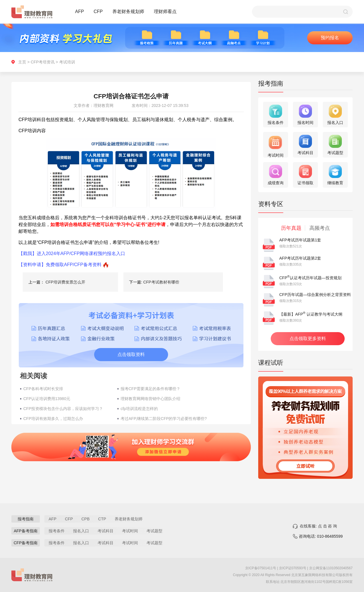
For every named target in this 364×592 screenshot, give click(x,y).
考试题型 (154, 531)
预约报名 (330, 38)
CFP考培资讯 (43, 62)
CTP (102, 519)
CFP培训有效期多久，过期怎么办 (53, 419)
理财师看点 (165, 12)
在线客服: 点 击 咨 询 (318, 526)
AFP (79, 12)
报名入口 (81, 531)
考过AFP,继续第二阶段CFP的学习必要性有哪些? (164, 419)
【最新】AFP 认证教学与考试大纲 (311, 314)
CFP (98, 12)
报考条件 (57, 531)
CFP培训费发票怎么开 (65, 282)
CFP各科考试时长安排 (43, 389)
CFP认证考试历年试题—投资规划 (310, 278)
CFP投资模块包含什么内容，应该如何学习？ (63, 409)
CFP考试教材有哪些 (161, 282)
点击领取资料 (131, 354)
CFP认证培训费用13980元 (47, 399)
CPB (85, 519)
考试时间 (130, 531)
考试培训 (67, 62)
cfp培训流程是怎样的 (139, 409)
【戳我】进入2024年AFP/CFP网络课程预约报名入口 (72, 253)
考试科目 (106, 531)
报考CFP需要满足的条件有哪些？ (150, 389)
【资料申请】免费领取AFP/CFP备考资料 (60, 265)
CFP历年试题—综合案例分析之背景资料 (315, 295)
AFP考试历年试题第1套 (300, 240)
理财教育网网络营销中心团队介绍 (150, 399)
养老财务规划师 (128, 12)
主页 (22, 62)
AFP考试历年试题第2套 (300, 258)
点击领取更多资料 (308, 339)
